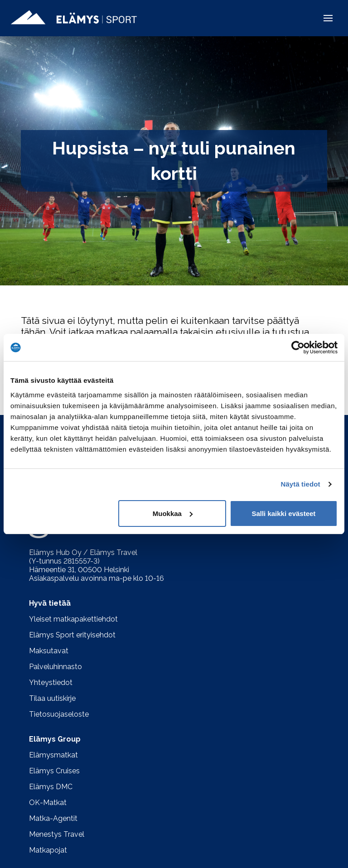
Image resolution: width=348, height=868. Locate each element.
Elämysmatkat (53, 755)
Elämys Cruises (54, 771)
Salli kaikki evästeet (283, 514)
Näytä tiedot (301, 484)
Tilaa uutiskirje (52, 698)
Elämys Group (55, 739)
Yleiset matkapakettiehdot (73, 619)
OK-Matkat (48, 803)
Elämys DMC (51, 787)
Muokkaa (173, 514)
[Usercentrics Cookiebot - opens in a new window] (298, 347)
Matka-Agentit (53, 818)
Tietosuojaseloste (59, 714)
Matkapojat (48, 850)
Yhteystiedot (51, 682)
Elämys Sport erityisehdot (72, 635)
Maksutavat (49, 651)
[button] (328, 18)
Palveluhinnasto (56, 667)
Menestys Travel (57, 834)
